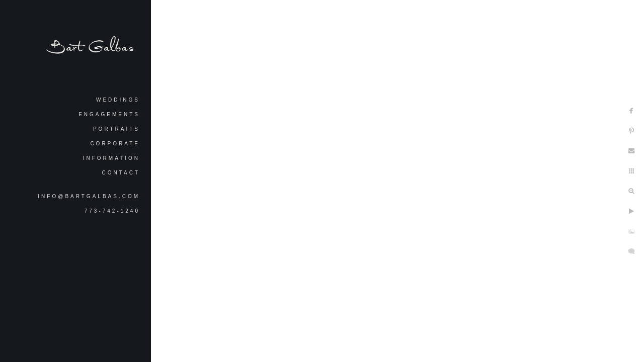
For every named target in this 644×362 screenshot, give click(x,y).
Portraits (116, 129)
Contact (121, 173)
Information (111, 158)
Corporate (115, 144)
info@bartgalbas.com (89, 196)
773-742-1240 (112, 211)
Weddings (118, 100)
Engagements (109, 114)
